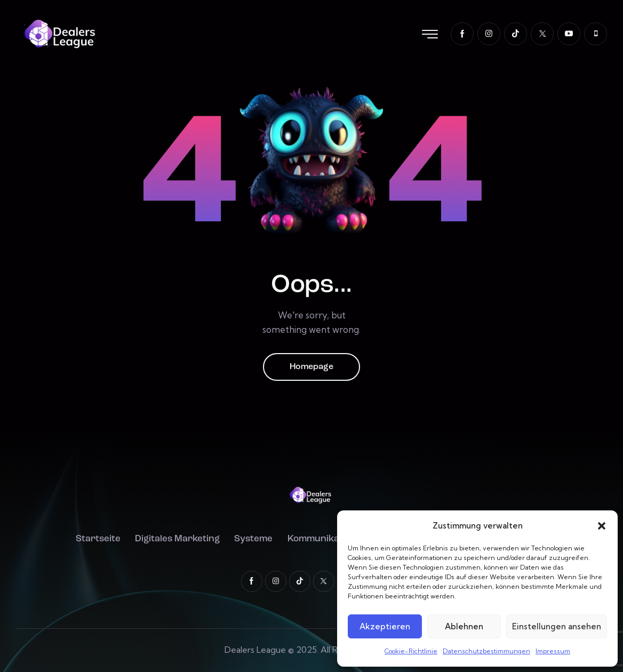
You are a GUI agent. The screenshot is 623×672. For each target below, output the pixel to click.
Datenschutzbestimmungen (486, 651)
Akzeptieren (385, 626)
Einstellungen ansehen (557, 626)
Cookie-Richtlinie (411, 651)
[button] (602, 526)
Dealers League (255, 650)
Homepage (312, 367)
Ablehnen (464, 626)
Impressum (553, 651)
